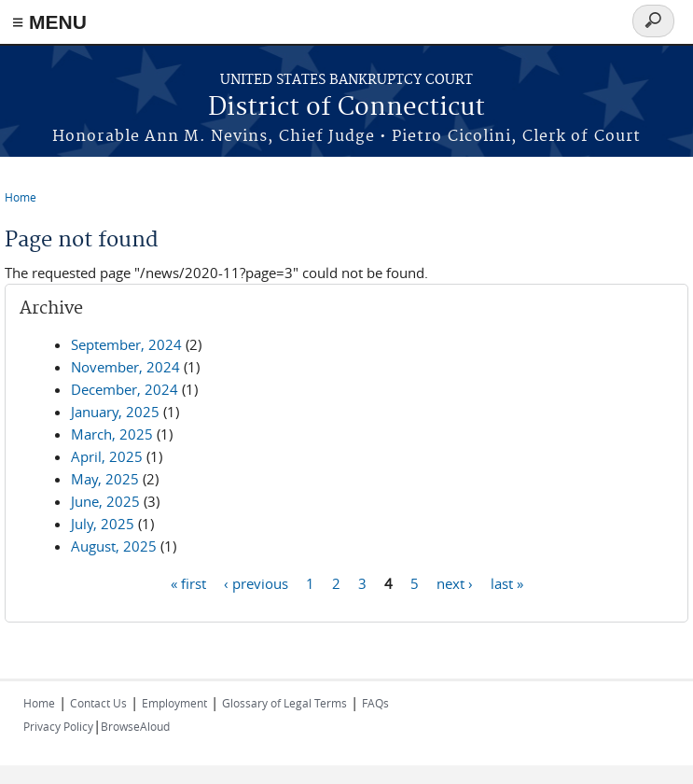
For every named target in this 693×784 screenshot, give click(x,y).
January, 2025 (115, 412)
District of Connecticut (346, 108)
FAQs (375, 703)
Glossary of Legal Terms (284, 703)
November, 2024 (125, 367)
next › (455, 582)
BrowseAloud (135, 726)
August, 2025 (114, 546)
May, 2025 (105, 479)
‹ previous (256, 582)
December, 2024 (125, 389)
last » (507, 582)
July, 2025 (103, 524)
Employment (174, 703)
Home (21, 197)
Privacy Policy (58, 726)
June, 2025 (105, 501)
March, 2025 (112, 434)
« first (188, 582)
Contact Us (98, 703)
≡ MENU (49, 22)
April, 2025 (107, 456)
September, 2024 (126, 344)
